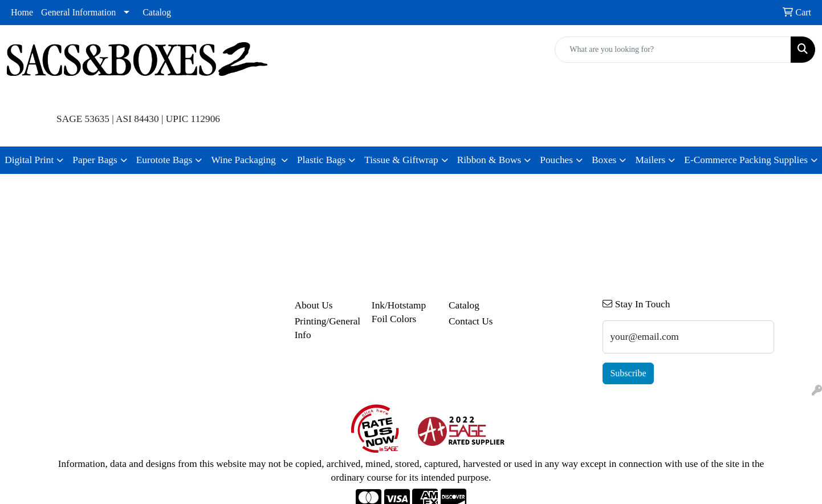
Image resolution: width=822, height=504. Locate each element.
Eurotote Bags (164, 160)
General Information (78, 12)
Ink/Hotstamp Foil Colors (399, 312)
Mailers (650, 160)
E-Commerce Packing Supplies (746, 160)
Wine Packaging (245, 160)
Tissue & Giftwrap (401, 160)
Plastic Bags (321, 160)
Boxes (604, 160)
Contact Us (471, 321)
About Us (314, 305)
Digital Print (29, 160)
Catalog (157, 12)
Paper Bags (95, 160)
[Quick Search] (673, 50)
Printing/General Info (326, 328)
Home (22, 12)
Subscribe (628, 373)
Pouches (556, 160)
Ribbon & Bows (489, 160)
